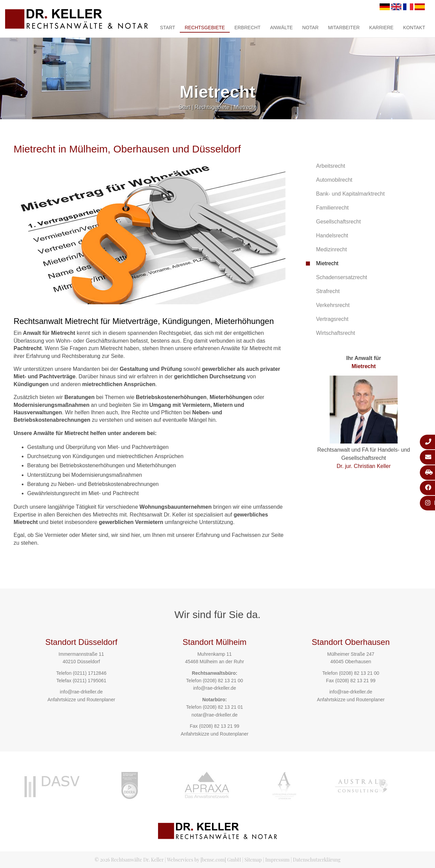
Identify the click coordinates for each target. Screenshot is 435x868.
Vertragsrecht (332, 319)
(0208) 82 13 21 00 (223, 681)
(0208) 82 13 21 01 (223, 707)
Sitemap (253, 860)
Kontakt (414, 28)
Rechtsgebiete (205, 28)
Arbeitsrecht (330, 166)
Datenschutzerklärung (317, 860)
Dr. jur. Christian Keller (363, 466)
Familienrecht (332, 208)
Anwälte (282, 28)
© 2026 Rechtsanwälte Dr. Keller (129, 860)
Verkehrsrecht (333, 305)
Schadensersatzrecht (342, 277)
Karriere (381, 28)
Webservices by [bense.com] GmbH (204, 860)
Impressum (277, 860)
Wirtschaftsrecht (336, 333)
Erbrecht (248, 28)
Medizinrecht (332, 249)
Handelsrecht (332, 236)
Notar (310, 28)
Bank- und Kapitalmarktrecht (350, 194)
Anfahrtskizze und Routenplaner (81, 700)
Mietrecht (245, 107)
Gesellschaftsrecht (338, 222)
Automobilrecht (334, 180)
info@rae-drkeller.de (81, 692)
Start (168, 28)
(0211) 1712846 (90, 673)
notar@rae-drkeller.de (214, 715)
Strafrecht (328, 291)
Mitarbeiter (344, 28)
